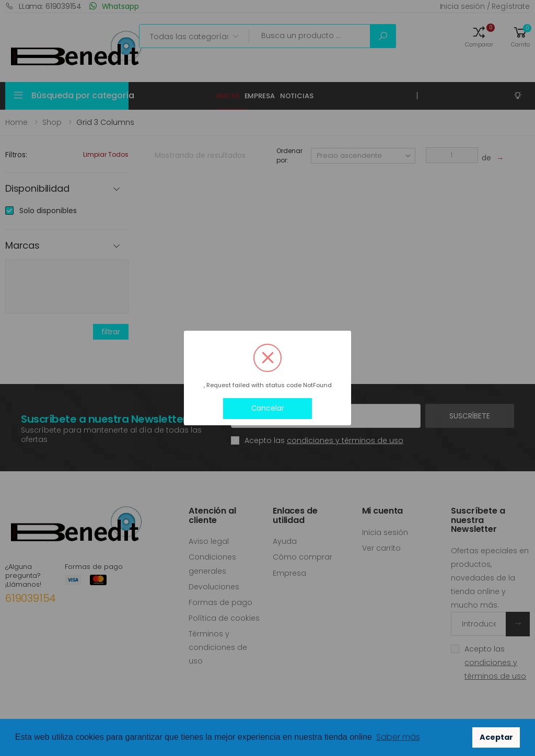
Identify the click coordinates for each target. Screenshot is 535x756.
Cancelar (268, 408)
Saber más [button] (398, 737)
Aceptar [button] (496, 737)
